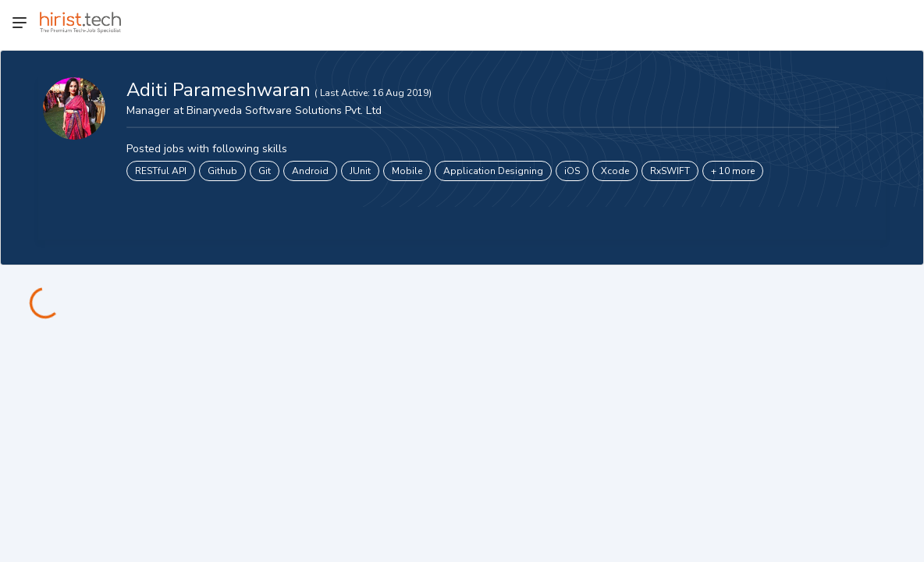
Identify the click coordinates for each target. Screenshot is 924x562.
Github (222, 171)
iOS (572, 171)
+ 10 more (733, 171)
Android (310, 171)
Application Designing (493, 171)
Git (265, 171)
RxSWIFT (670, 171)
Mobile (407, 171)
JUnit (360, 171)
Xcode (615, 171)
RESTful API (161, 171)
